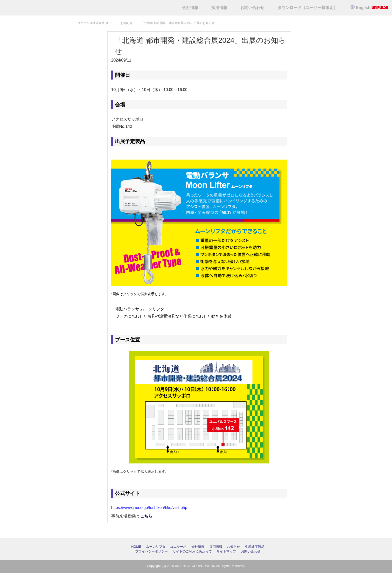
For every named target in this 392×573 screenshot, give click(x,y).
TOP (94, 23)
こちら (146, 516)
